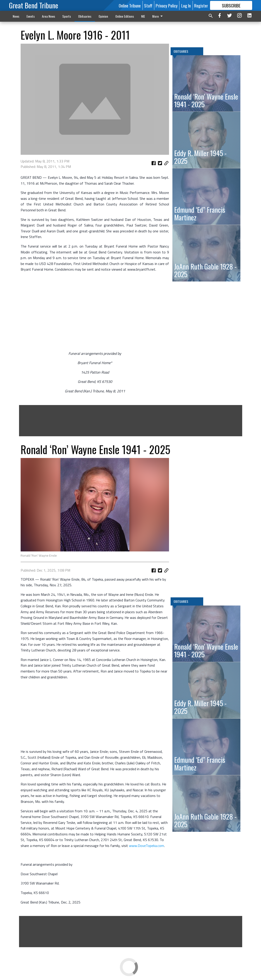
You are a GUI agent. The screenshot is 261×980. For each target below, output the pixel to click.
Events (31, 16)
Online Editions (125, 16)
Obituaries (85, 16)
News (16, 16)
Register (201, 5)
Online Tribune (130, 5)
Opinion (103, 16)
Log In (186, 5)
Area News (48, 16)
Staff (148, 5)
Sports (67, 16)
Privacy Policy (167, 5)
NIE (143, 16)
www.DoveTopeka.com (146, 846)
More (158, 16)
